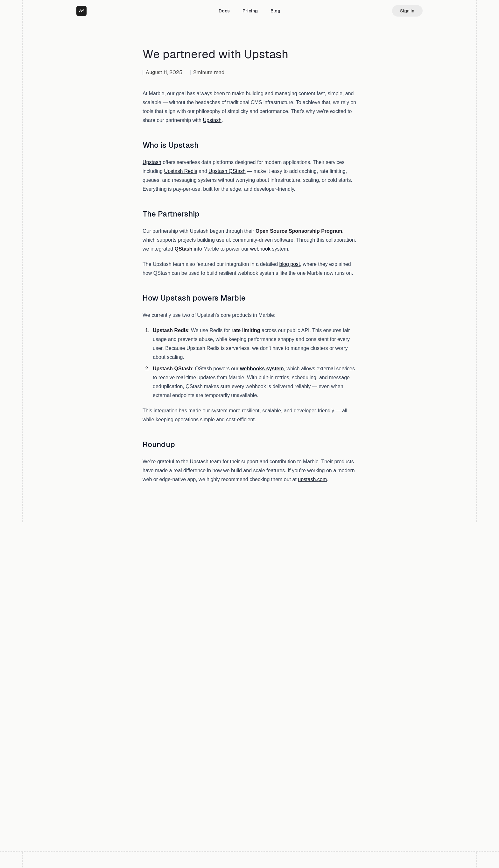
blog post (290, 264)
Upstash (212, 120)
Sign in (407, 11)
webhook (260, 249)
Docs (224, 11)
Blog (275, 11)
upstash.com (312, 479)
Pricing (250, 11)
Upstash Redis (181, 171)
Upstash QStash (227, 171)
